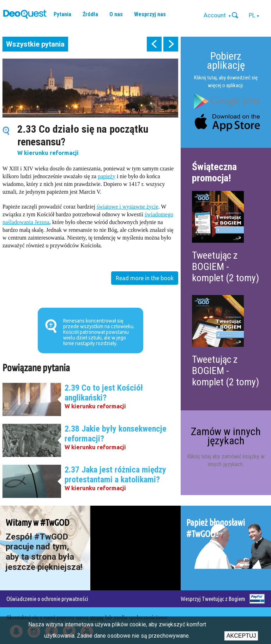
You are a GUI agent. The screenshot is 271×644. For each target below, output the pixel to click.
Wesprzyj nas (150, 14)
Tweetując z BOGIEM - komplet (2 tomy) (225, 267)
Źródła (90, 14)
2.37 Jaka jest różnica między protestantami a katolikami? (115, 475)
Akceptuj (241, 636)
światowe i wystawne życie (128, 207)
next (171, 44)
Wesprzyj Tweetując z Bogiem (213, 599)
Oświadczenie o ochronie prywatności (47, 599)
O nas (116, 14)
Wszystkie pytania (35, 44)
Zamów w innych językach (226, 436)
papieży (107, 176)
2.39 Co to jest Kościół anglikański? (104, 393)
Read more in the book (145, 278)
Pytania (62, 14)
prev (154, 44)
